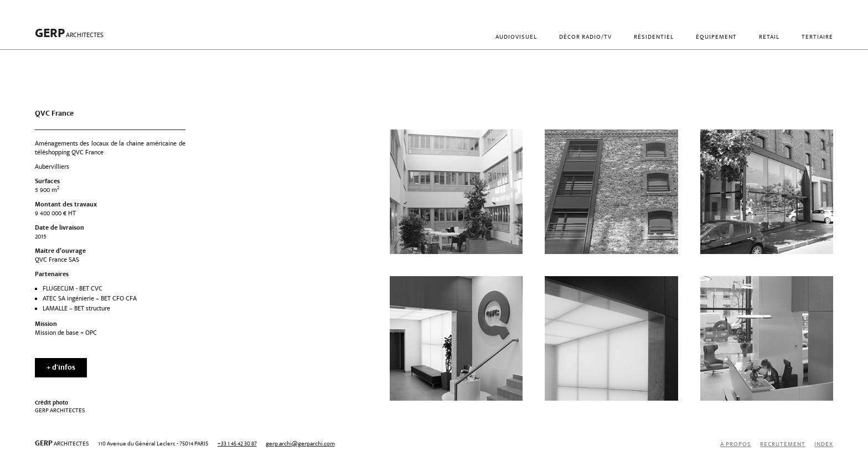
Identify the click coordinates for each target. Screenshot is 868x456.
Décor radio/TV (585, 37)
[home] (69, 38)
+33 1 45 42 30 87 (237, 444)
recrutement (783, 445)
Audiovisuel (516, 37)
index (824, 445)
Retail (769, 37)
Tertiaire (817, 37)
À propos (736, 445)
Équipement (716, 37)
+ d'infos (61, 368)
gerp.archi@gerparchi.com (300, 444)
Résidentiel (654, 37)
